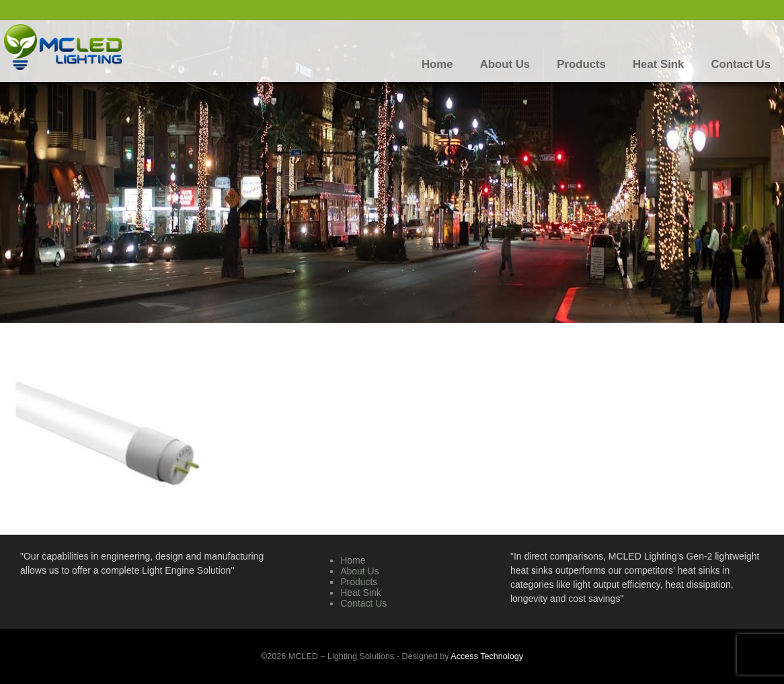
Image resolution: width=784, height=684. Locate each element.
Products (359, 582)
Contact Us (363, 603)
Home (353, 560)
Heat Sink (361, 593)
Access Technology (487, 656)
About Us (360, 571)
